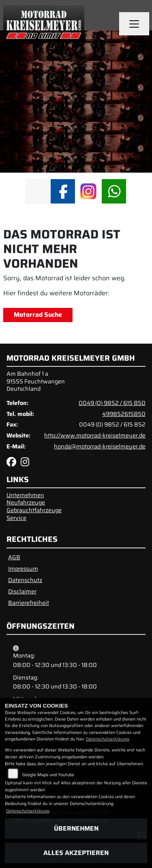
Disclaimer (22, 591)
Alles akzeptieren (76, 853)
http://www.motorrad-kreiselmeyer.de (95, 435)
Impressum (23, 569)
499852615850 (124, 414)
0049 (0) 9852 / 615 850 (112, 403)
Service (16, 518)
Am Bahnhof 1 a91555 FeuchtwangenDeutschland (36, 381)
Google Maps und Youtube (48, 775)
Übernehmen (76, 828)
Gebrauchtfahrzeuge (34, 510)
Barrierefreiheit (29, 603)
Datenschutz (25, 580)
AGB (14, 557)
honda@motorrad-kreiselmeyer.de (100, 446)
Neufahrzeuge (26, 502)
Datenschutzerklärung (108, 739)
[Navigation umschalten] (134, 24)
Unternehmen (25, 495)
